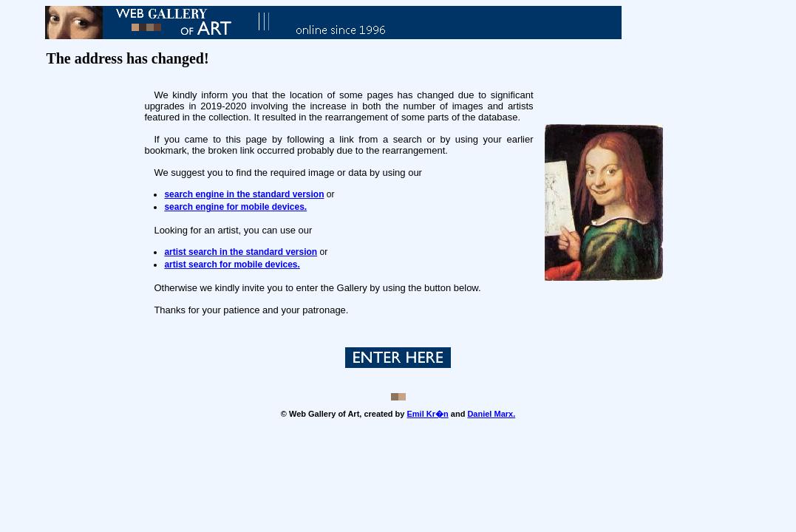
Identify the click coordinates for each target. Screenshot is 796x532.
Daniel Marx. (491, 414)
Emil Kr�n (428, 414)
